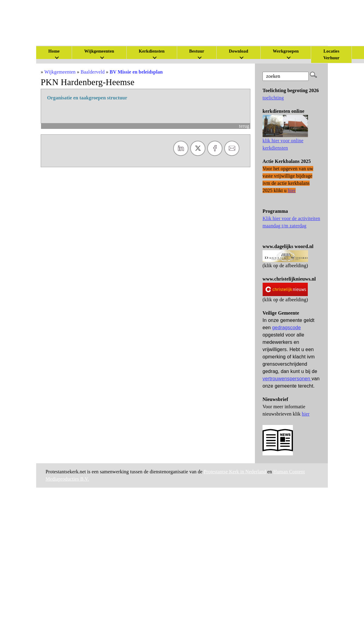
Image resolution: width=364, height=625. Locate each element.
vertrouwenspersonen (287, 379)
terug (244, 126)
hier (306, 414)
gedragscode (287, 328)
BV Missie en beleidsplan (136, 72)
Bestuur (197, 51)
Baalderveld (93, 72)
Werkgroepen (286, 51)
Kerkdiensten (152, 51)
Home (54, 51)
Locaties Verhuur (331, 54)
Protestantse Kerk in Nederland (235, 472)
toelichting (273, 98)
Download (239, 51)
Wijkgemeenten (99, 51)
